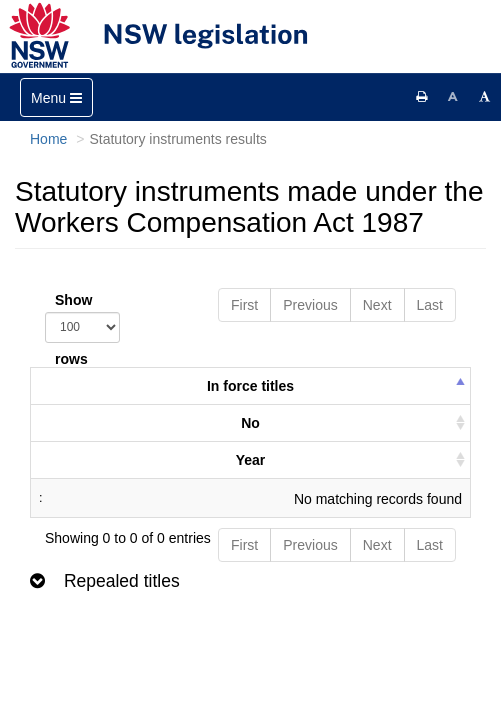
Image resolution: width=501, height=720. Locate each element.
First (244, 305)
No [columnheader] (250, 423)
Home (48, 139)
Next (377, 305)
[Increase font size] (485, 97)
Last (430, 305)
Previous (310, 305)
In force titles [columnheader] (250, 386)
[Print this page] (422, 97)
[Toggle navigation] (56, 97)
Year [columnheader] (251, 460)
